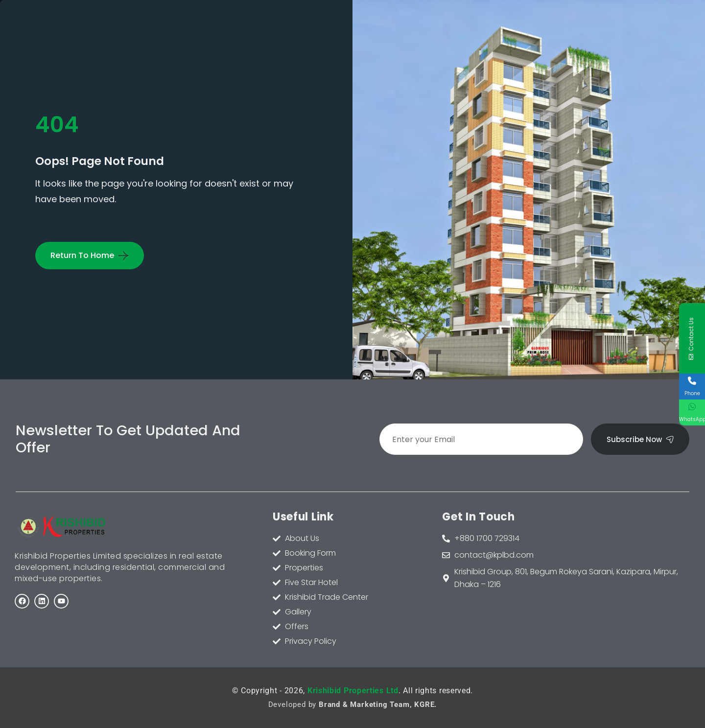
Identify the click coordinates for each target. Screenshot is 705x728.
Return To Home (82, 255)
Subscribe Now (640, 439)
